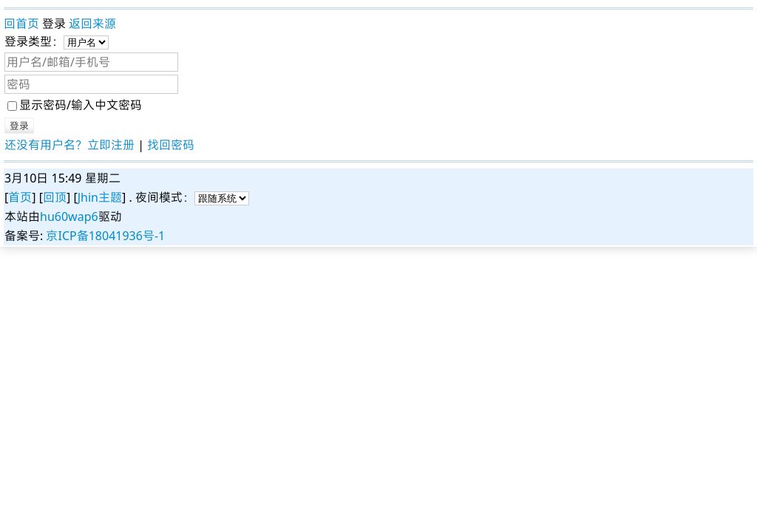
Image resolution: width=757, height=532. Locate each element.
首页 (20, 197)
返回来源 (92, 24)
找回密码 (171, 145)
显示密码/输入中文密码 (75, 105)
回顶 (55, 197)
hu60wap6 (69, 216)
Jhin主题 (100, 197)
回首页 (21, 24)
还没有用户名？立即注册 (69, 145)
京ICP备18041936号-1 (105, 236)
